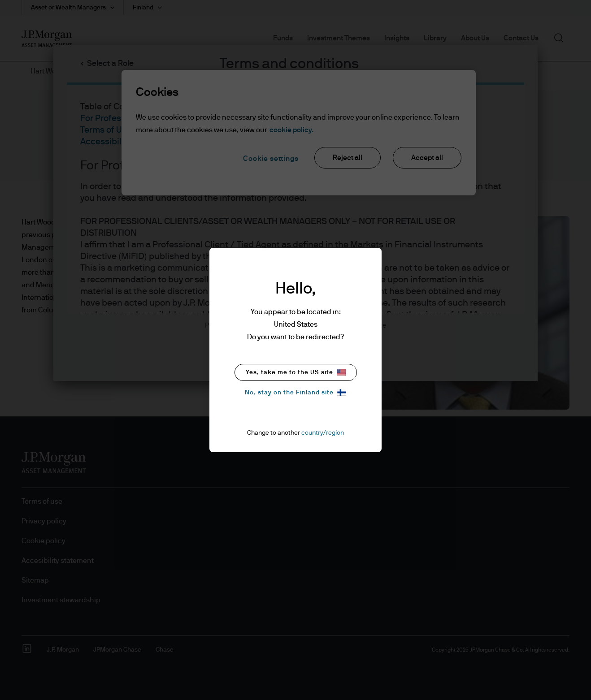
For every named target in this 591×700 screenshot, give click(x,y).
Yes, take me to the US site (296, 373)
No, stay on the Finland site (295, 392)
